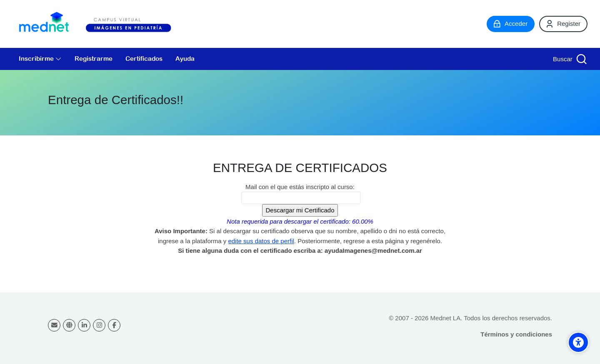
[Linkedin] (84, 325)
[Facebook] (114, 325)
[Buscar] (569, 59)
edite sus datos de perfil (261, 241)
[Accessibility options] (578, 342)
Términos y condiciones (516, 334)
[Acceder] (511, 24)
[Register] (563, 24)
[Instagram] (99, 325)
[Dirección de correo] (54, 325)
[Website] (69, 325)
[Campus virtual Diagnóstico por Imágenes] (104, 24)
